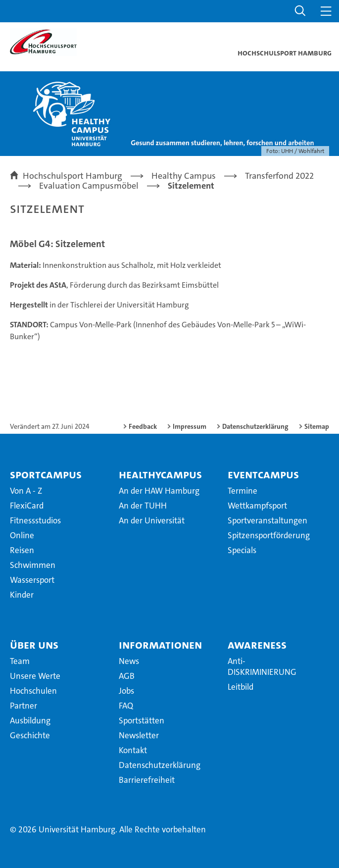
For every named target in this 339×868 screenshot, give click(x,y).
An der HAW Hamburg (159, 491)
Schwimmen (33, 565)
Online (22, 535)
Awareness (257, 645)
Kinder (22, 595)
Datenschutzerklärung (255, 426)
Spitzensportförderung (269, 535)
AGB (127, 676)
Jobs (126, 691)
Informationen (160, 645)
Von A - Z (26, 491)
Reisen (22, 550)
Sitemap (317, 426)
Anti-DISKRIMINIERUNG (262, 666)
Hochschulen (33, 691)
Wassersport (32, 580)
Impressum (190, 426)
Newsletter (139, 735)
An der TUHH (143, 506)
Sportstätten (142, 720)
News (129, 661)
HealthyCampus (160, 474)
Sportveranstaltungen (267, 520)
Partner (24, 706)
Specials (242, 550)
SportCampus (46, 474)
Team (20, 661)
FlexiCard (27, 506)
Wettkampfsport (257, 506)
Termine (242, 491)
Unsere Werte (35, 676)
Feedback (143, 426)
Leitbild (241, 687)
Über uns (34, 645)
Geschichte (30, 735)
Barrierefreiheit (147, 780)
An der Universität (152, 520)
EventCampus (263, 474)
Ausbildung (30, 720)
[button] (300, 11)
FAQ (126, 706)
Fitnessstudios (35, 520)
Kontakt (133, 750)
